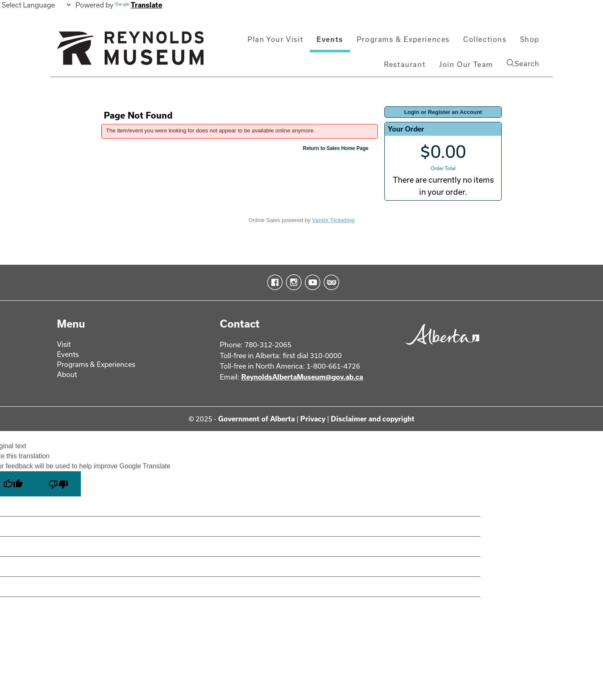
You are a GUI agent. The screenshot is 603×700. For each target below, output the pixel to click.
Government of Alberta (256, 419)
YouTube (311, 282)
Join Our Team (466, 64)
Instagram (292, 282)
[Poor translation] (58, 484)
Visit (64, 344)
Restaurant (405, 64)
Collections (485, 39)
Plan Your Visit (275, 39)
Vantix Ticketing (333, 220)
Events (330, 39)
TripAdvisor (330, 282)
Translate (139, 5)
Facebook (273, 282)
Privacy (313, 419)
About (67, 374)
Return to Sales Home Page (336, 148)
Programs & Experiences (403, 39)
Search (523, 63)
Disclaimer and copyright (373, 419)
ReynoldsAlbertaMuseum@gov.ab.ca (302, 377)
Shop (530, 39)
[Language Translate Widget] (36, 5)
